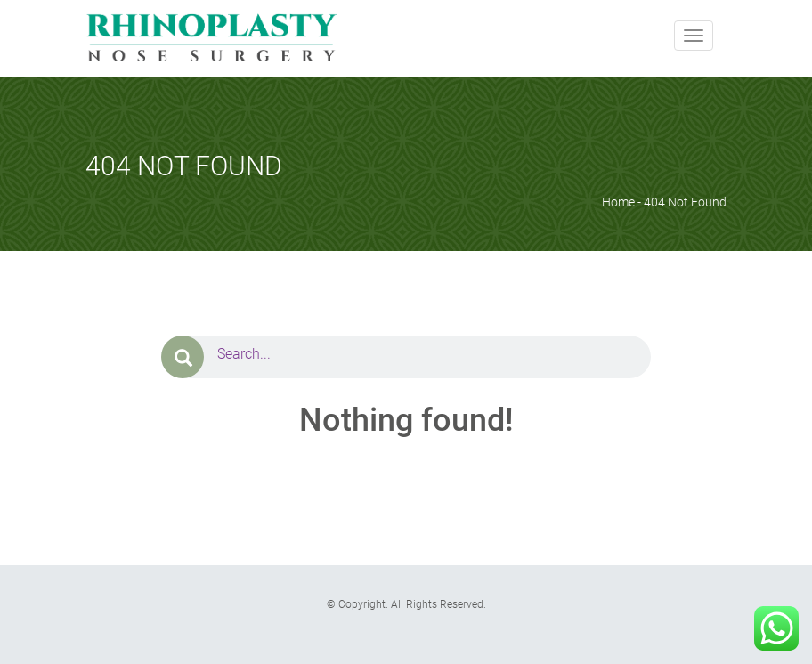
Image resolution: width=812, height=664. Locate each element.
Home (618, 202)
